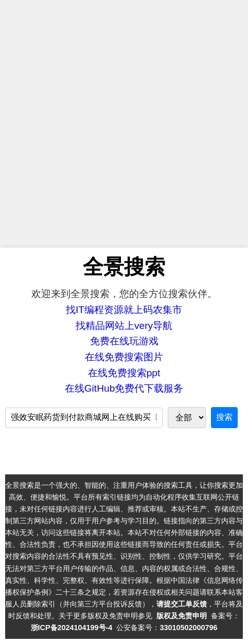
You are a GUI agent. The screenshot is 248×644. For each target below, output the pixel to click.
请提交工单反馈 (182, 604)
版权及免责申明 (182, 616)
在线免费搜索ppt (124, 373)
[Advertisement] (124, 124)
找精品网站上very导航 (124, 326)
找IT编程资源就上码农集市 (124, 310)
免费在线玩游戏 (124, 341)
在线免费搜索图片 (124, 357)
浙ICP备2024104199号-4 (72, 628)
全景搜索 (124, 267)
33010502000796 (188, 628)
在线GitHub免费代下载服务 (124, 388)
